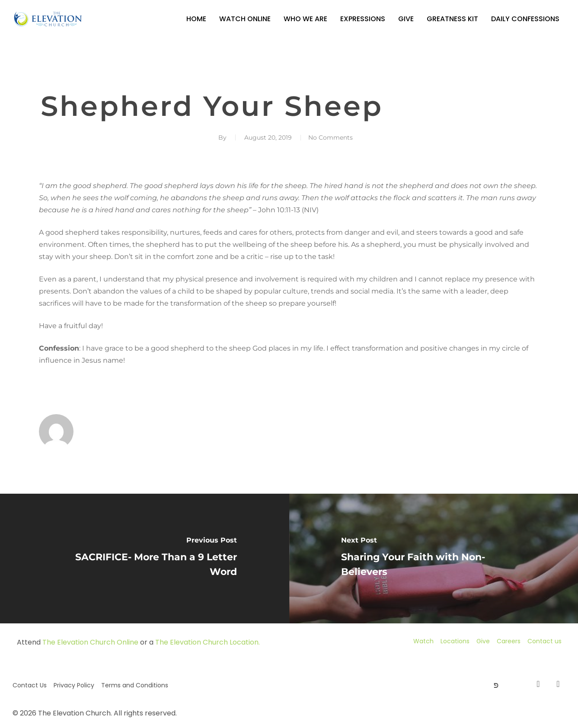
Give (406, 19)
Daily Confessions (525, 19)
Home (196, 19)
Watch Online (245, 19)
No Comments (331, 137)
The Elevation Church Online (90, 642)
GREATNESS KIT (452, 19)
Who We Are (305, 19)
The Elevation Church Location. (208, 642)
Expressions (363, 19)
